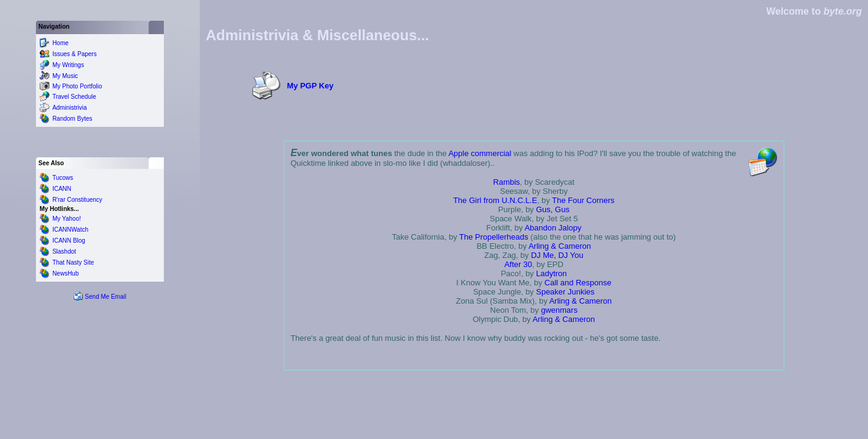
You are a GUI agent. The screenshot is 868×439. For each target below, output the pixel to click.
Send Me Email (105, 297)
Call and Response (578, 283)
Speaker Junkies (565, 292)
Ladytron (552, 273)
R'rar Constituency (77, 200)
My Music (65, 76)
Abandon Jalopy (553, 228)
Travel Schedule (74, 97)
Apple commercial (480, 153)
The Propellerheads (494, 237)
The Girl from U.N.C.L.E (495, 200)
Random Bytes (72, 119)
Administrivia (70, 108)
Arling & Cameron (560, 246)
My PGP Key (310, 86)
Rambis (507, 182)
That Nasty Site (73, 262)
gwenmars (559, 310)
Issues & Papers (75, 54)
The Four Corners (583, 200)
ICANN (62, 189)
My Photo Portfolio (77, 86)
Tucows (63, 178)
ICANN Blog (69, 241)
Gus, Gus (553, 209)
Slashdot (64, 252)
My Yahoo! (67, 219)
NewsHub (65, 273)
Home (61, 43)
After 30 (518, 264)
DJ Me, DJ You (557, 255)
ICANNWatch (70, 230)
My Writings (68, 65)
